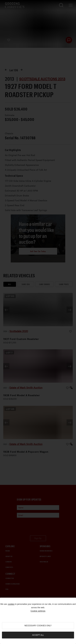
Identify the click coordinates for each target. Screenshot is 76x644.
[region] (38, 621)
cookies (11, 604)
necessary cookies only (38, 626)
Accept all (38, 635)
